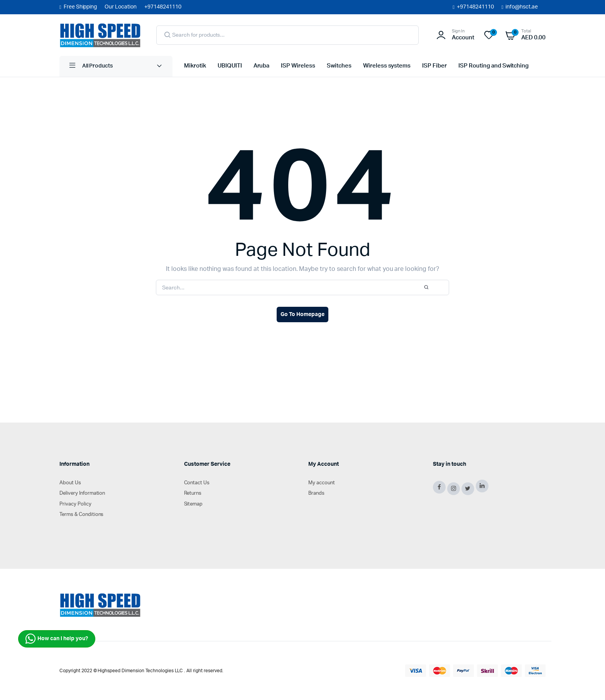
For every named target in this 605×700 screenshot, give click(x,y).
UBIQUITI (230, 66)
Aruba (262, 66)
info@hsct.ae (522, 7)
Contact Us (197, 483)
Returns (193, 493)
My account (322, 483)
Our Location (121, 7)
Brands (316, 493)
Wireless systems (387, 66)
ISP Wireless (298, 66)
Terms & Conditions (81, 515)
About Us (70, 483)
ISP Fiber (434, 66)
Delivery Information (82, 493)
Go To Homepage (302, 314)
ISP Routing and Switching (493, 66)
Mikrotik (195, 66)
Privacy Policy (75, 504)
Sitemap (193, 504)
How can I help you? (57, 639)
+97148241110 (475, 7)
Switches (339, 66)
